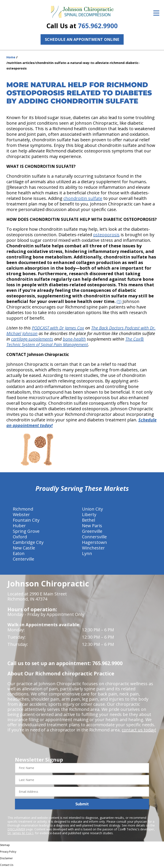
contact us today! (139, 730)
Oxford (20, 537)
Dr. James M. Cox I (20, 833)
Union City (92, 509)
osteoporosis (106, 235)
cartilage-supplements (32, 339)
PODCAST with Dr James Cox (58, 328)
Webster (21, 514)
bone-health (74, 339)
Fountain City (26, 520)
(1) (119, 301)
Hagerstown (94, 542)
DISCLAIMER (16, 829)
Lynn (87, 553)
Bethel (89, 520)
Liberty (89, 514)
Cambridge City (28, 542)
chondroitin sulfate (83, 198)
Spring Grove (26, 531)
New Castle (24, 548)
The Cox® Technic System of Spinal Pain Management (75, 342)
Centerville (23, 559)
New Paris (92, 526)
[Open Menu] (156, 13)
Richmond (23, 509)
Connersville (94, 537)
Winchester (93, 548)
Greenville (92, 531)
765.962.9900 (98, 26)
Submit (82, 804)
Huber (19, 526)
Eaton (19, 553)
